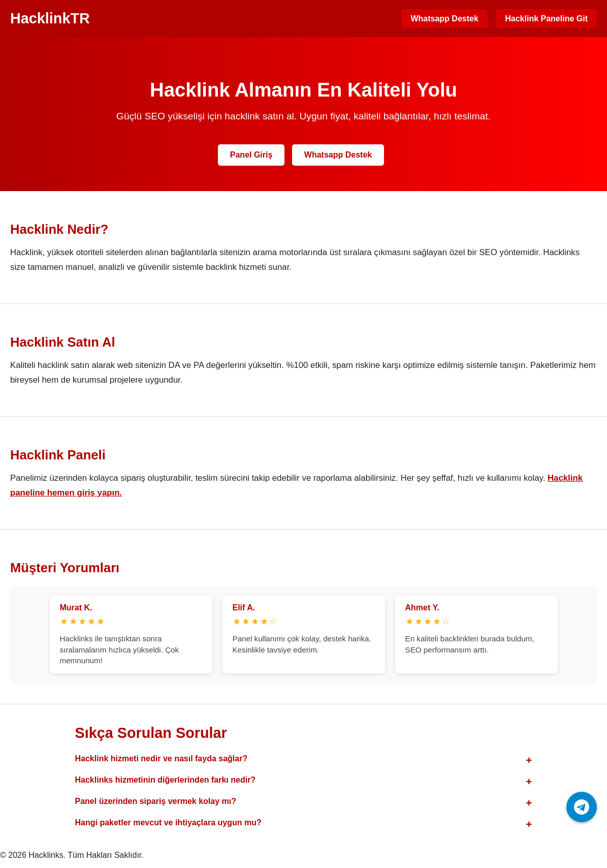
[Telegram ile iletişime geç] (582, 807)
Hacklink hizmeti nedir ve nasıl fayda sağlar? (162, 758)
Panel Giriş (251, 155)
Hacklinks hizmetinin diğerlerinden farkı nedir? (166, 780)
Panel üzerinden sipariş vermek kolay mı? (156, 801)
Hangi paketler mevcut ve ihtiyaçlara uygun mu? (168, 823)
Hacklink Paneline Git (546, 19)
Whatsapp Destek (444, 19)
